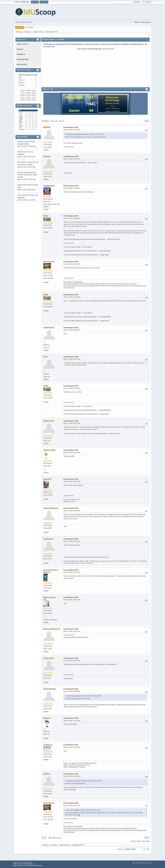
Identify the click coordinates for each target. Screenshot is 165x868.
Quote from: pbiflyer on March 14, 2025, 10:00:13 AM (84, 810)
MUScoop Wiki (22, 64)
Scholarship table (145, 22)
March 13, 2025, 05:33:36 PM (72, 264)
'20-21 (28, 93)
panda (21, 177)
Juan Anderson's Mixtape (25, 165)
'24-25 (22, 91)
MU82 (46, 216)
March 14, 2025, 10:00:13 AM (72, 776)
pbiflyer (47, 774)
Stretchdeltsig (50, 689)
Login (79, 49)
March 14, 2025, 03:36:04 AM (72, 691)
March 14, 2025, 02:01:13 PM (72, 805)
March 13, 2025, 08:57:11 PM (72, 481)
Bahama (47, 718)
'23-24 (28, 91)
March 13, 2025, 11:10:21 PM (72, 661)
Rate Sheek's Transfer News (27, 162)
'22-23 (34, 91)
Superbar (20, 49)
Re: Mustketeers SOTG (71, 127)
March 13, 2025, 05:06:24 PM (72, 188)
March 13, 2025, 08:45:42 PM (72, 423)
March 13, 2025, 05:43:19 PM (72, 297)
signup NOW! (109, 49)
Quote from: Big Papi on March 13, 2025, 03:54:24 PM (84, 696)
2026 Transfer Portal (24, 152)
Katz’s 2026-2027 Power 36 (27, 195)
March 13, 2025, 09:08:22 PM (72, 511)
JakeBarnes (21, 154)
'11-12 (28, 100)
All (63, 121)
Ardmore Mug (49, 450)
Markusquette (49, 597)
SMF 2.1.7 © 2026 (18, 864)
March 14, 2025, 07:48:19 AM (72, 747)
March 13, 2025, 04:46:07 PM (72, 159)
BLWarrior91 (49, 421)
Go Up (44, 838)
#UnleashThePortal (23, 144)
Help (134, 863)
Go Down (45, 121)
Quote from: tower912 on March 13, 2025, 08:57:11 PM (84, 781)
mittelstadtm (49, 328)
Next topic (146, 841)
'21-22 (22, 93)
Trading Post (21, 54)
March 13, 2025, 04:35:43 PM (72, 130)
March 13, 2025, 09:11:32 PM (72, 541)
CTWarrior (48, 745)
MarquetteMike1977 (52, 629)
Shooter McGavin (51, 508)
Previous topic (136, 841)
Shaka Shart (49, 658)
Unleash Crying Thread (25, 142)
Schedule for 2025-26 (112, 111)
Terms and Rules (141, 863)
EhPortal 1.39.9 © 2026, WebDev (23, 862)
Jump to (120, 849)
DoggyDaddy (49, 186)
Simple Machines (29, 864)
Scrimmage (112, 100)
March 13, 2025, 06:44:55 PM (72, 359)
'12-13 (22, 100)
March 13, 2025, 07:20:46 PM (72, 388)
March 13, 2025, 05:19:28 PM (72, 218)
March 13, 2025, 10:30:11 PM (72, 600)
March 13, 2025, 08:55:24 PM (72, 452)
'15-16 (22, 98)
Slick (45, 357)
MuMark (47, 157)
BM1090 (47, 127)
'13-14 (34, 98)
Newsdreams (49, 262)
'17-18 (28, 95)
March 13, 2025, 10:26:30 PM (72, 572)
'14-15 (28, 98)
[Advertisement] (96, 68)
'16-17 (34, 95)
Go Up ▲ (149, 863)
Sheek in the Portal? (24, 185)
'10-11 (34, 100)
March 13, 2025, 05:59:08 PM (72, 330)
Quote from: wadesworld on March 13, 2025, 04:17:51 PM (85, 134)
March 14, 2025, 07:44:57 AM (72, 721)
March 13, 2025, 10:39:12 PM (72, 631)
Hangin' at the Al (22, 44)
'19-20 (34, 93)
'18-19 (22, 95)
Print (147, 121)
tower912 (47, 479)
